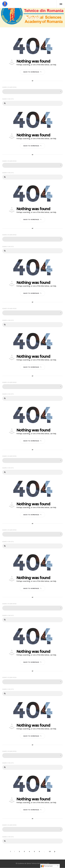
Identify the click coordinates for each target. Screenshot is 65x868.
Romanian (47, 866)
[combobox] (32, 92)
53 (50, 852)
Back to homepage (32, 72)
